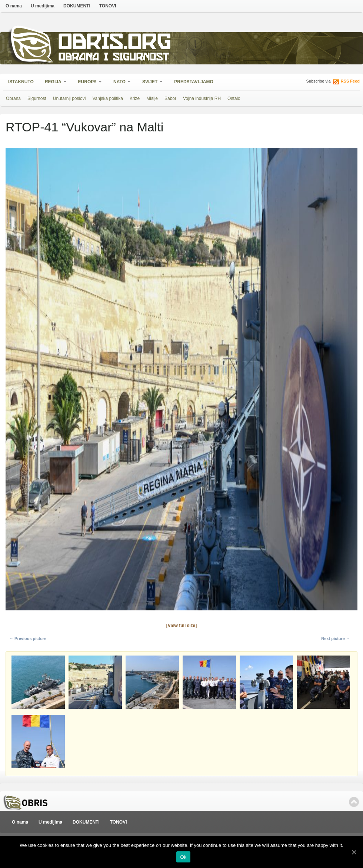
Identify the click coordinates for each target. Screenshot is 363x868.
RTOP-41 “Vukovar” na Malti (84, 127)
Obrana (13, 98)
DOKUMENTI (77, 6)
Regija (54, 82)
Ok (183, 857)
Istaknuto (21, 82)
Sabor (170, 98)
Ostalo (234, 98)
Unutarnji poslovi (69, 98)
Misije (152, 98)
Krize (135, 98)
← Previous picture (28, 639)
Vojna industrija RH (202, 98)
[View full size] (181, 626)
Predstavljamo (194, 82)
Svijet (150, 82)
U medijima (43, 6)
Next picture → (336, 639)
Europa (88, 82)
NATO (120, 82)
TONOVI (108, 6)
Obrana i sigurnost (114, 58)
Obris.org (115, 43)
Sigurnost (37, 98)
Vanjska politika (108, 98)
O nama (14, 6)
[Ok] (354, 852)
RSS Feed (350, 81)
